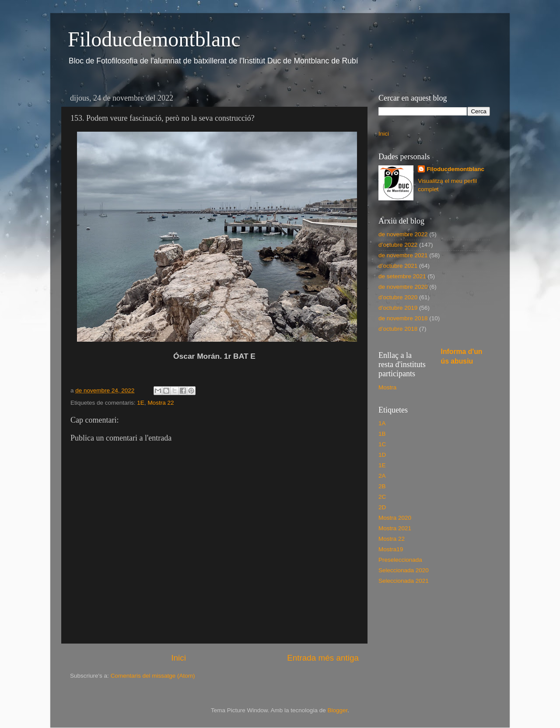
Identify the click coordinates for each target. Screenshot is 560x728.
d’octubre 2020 (398, 297)
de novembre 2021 (403, 255)
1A (382, 423)
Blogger (337, 710)
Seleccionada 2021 (404, 581)
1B (382, 434)
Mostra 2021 (395, 528)
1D (382, 455)
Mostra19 (391, 549)
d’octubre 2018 (398, 329)
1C (382, 444)
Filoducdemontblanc (154, 39)
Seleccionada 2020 (404, 570)
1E (141, 403)
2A (382, 476)
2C (382, 497)
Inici (178, 658)
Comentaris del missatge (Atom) (153, 676)
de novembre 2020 (403, 287)
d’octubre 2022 (398, 245)
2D (382, 507)
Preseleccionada (400, 560)
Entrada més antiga (323, 658)
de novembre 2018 (403, 318)
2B (382, 486)
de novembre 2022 (403, 234)
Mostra (387, 387)
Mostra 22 (161, 403)
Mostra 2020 (395, 518)
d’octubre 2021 (398, 266)
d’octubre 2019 (398, 308)
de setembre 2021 (402, 276)
